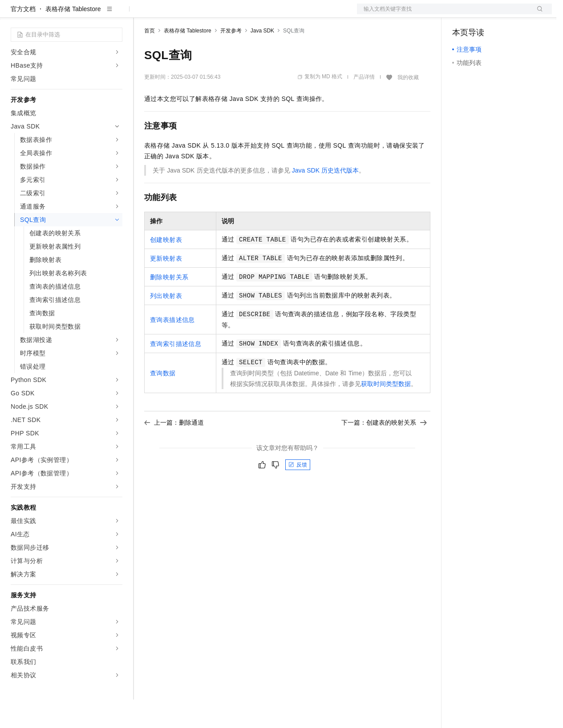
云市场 (217, 14)
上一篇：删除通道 (174, 451)
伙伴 (241, 14)
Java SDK (262, 59)
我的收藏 (408, 106)
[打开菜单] (14, 14)
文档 (443, 14)
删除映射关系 (169, 306)
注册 (505, 14)
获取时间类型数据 (386, 412)
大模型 (91, 14)
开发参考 (231, 59)
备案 (462, 14)
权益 (171, 14)
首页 (150, 59)
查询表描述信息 (172, 348)
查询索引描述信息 (176, 372)
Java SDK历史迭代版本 (325, 199)
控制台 (483, 14)
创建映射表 (166, 268)
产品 (116, 14)
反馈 (298, 493)
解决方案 (143, 14)
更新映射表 (166, 287)
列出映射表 (166, 324)
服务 (263, 14)
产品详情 (364, 105)
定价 (192, 14)
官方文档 (23, 37)
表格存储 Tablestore (73, 37)
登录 (537, 14)
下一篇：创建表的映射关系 (384, 451)
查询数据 (163, 402)
